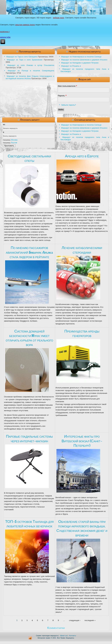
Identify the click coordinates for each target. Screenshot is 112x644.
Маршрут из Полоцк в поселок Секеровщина (31, 71)
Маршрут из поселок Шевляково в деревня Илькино (84, 60)
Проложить (9, 146)
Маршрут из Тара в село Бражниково (25, 60)
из (4, 125)
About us (64, 636)
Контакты (73, 636)
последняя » (90, 621)
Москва (14, 140)
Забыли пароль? (69, 105)
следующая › (75, 621)
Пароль (62, 96)
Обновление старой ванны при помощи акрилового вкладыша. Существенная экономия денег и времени (82, 529)
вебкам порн (59, 18)
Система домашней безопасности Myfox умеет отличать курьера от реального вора (29, 338)
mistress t (5, 32)
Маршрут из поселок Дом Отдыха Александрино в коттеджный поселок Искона (30, 77)
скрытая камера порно (25, 25)
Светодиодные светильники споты (29, 158)
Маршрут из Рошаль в (71, 66)
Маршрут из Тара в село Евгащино (22, 57)
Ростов (14, 143)
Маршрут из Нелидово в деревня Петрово (80, 63)
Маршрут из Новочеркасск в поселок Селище (81, 57)
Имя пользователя (67, 86)
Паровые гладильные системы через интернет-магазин (29, 439)
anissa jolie (5, 37)
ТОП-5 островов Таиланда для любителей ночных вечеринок (29, 524)
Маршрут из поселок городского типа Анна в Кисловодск (85, 70)
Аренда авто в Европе (82, 156)
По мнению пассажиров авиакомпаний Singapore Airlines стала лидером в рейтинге (29, 252)
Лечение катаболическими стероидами (82, 250)
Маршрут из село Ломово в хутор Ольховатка (31, 65)
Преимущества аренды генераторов (82, 334)
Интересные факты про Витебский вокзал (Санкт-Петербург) (82, 441)
